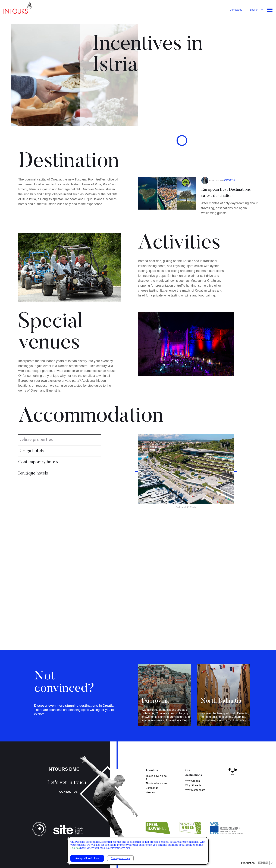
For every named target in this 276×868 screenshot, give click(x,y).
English (254, 10)
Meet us (150, 792)
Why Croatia (193, 781)
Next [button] (234, 493)
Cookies (75, 848)
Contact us (236, 10)
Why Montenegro (195, 790)
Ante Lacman (216, 202)
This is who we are (157, 783)
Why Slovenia (193, 785)
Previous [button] (138, 493)
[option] (186, 493)
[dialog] (138, 851)
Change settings (120, 858)
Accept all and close (87, 858)
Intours (18, 9)
